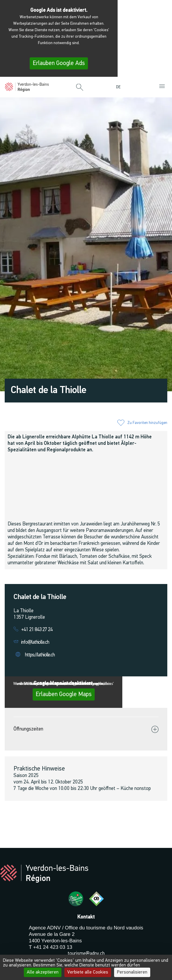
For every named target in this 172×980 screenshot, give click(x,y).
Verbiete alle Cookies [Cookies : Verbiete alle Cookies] (88, 972)
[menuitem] (120, 87)
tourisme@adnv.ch (86, 954)
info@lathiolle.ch (35, 642)
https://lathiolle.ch (40, 655)
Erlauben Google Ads (59, 63)
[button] (80, 88)
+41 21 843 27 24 (37, 630)
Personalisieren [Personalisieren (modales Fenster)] (132, 972)
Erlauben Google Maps (64, 694)
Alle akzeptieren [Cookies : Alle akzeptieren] (43, 972)
